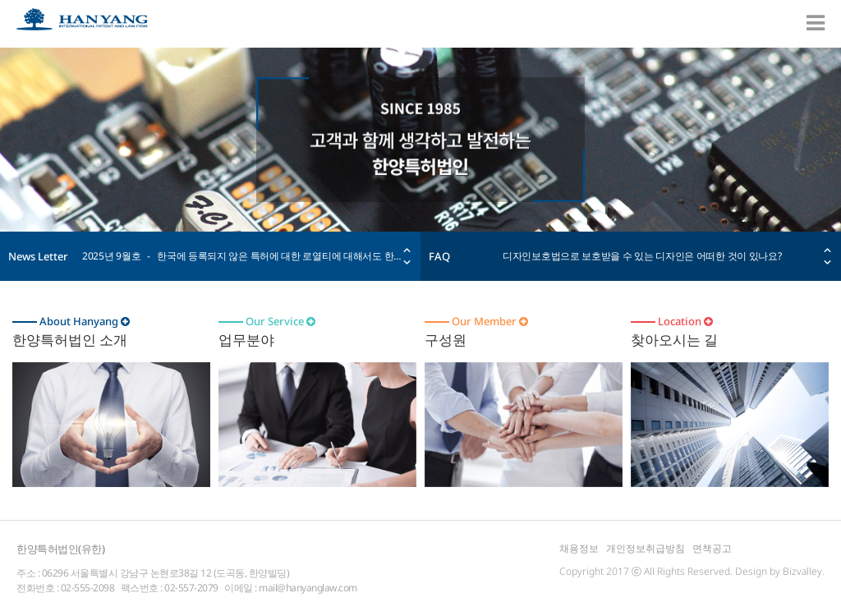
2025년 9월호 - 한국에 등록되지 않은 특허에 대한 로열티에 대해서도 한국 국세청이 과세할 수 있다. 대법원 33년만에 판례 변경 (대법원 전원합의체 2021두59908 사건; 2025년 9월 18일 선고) (243, 256)
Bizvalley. (804, 571)
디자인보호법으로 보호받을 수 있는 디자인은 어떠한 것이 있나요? (642, 256)
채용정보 (579, 548)
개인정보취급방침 (646, 548)
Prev (407, 250)
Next (407, 262)
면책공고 (712, 548)
